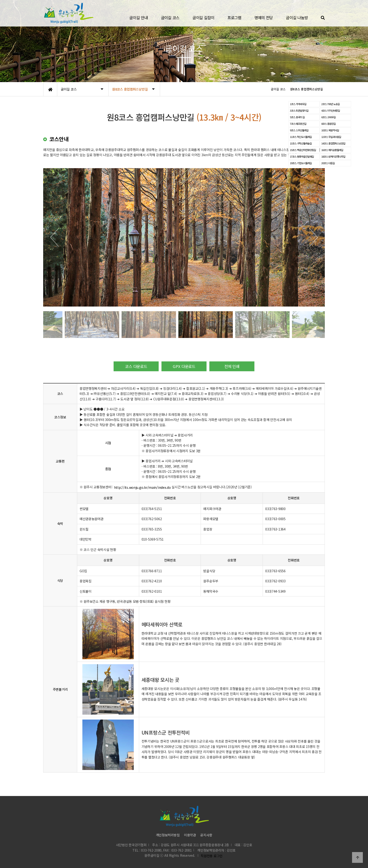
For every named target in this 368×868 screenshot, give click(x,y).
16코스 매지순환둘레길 (332, 150)
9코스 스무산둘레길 (299, 130)
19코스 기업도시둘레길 (301, 163)
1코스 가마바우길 (298, 104)
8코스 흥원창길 (328, 124)
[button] (54, 237)
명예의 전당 (264, 18)
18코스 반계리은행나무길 (333, 156)
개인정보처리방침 (168, 835)
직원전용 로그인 (211, 856)
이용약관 (190, 835)
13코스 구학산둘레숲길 (301, 143)
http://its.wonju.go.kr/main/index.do (142, 487)
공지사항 (206, 835)
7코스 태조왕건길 (298, 124)
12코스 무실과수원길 (331, 137)
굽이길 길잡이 (203, 18)
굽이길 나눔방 (297, 18)
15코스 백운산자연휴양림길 (303, 150)
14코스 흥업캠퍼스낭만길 (333, 143)
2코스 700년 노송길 (330, 104)
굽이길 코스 (170, 18)
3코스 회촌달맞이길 (299, 110)
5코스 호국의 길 (297, 117)
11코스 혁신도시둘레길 (301, 137)
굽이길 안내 (138, 18)
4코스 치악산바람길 (331, 110)
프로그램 (234, 18)
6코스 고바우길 (328, 117)
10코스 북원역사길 (330, 130)
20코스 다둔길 (328, 163)
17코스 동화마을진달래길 (302, 156)
